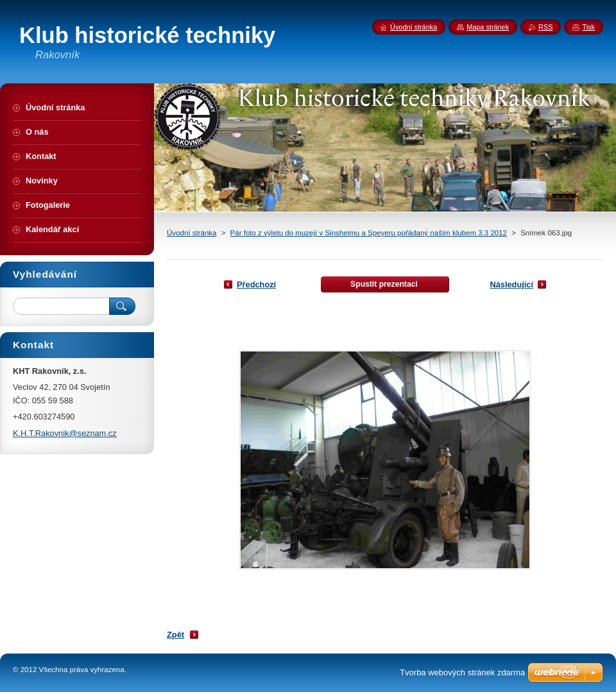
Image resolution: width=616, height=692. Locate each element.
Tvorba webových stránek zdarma (462, 672)
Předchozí (256, 284)
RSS (545, 27)
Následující (511, 284)
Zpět (175, 635)
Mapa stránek (488, 27)
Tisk (588, 27)
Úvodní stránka (192, 233)
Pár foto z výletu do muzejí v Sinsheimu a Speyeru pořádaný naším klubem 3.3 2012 (369, 233)
